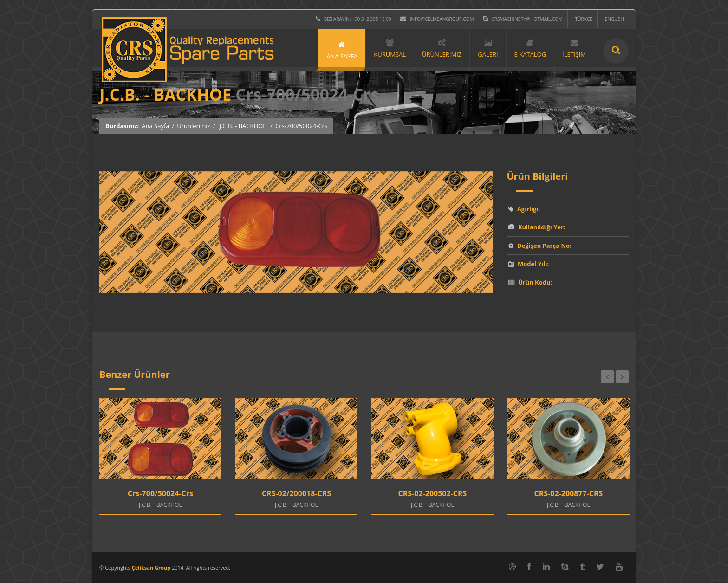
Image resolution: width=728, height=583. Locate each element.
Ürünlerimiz (193, 126)
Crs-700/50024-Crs (160, 493)
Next (622, 377)
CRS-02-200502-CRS (433, 493)
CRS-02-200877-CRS (569, 493)
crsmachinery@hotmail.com (523, 19)
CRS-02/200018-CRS (296, 493)
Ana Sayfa (155, 126)
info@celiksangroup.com (437, 19)
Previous (607, 377)
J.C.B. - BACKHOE (243, 126)
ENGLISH (614, 19)
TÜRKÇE (584, 19)
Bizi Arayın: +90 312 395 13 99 (354, 19)
